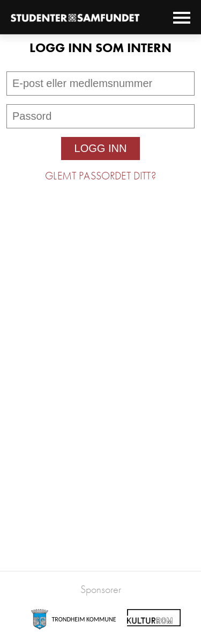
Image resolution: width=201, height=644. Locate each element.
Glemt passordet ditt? (100, 176)
